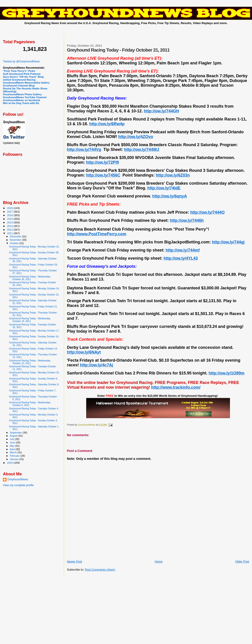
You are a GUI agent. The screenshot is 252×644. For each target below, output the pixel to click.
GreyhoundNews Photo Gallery (22, 94)
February (15, 456)
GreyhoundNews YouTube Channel (25, 97)
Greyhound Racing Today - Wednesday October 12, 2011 (30, 362)
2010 (10, 463)
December (16, 236)
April (13, 449)
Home (159, 561)
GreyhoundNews (18, 479)
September (16, 433)
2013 (10, 226)
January (15, 459)
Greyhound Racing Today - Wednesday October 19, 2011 (30, 320)
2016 (10, 215)
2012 (10, 230)
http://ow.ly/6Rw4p (107, 124)
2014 (10, 222)
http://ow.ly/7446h (187, 220)
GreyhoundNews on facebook (21, 100)
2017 (10, 212)
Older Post (242, 561)
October (15, 243)
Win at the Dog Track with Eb (21, 103)
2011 (10, 233)
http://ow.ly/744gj (228, 242)
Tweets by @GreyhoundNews (21, 61)
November (16, 240)
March (14, 452)
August (14, 436)
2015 (10, 219)
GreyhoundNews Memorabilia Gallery (26, 83)
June (13, 442)
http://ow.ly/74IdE (164, 188)
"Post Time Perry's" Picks (19, 71)
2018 (10, 208)
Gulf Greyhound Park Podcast (22, 74)
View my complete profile (18, 485)
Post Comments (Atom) (100, 570)
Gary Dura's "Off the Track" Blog (23, 77)
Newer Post (75, 561)
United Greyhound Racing (19, 80)
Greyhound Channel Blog (19, 85)
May (13, 446)
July (12, 439)
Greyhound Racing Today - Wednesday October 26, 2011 (30, 278)
